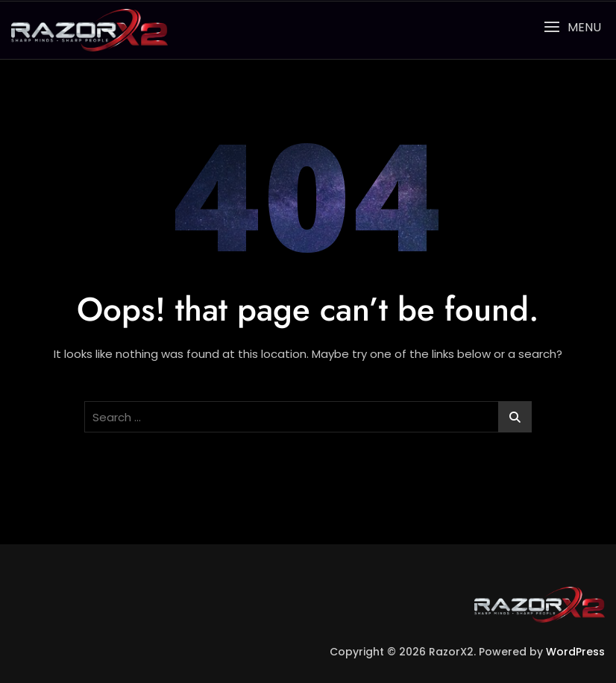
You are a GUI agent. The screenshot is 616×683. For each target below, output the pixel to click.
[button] (572, 27)
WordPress (575, 652)
